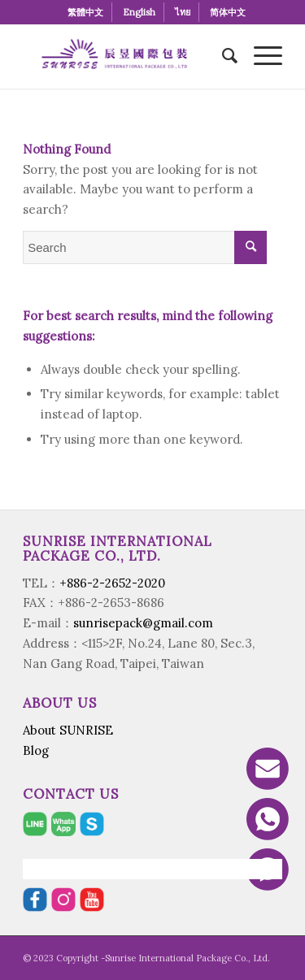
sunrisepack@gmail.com (143, 623)
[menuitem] (86, 12)
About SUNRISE (68, 730)
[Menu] (260, 56)
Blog (36, 750)
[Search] (222, 56)
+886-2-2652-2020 (112, 583)
